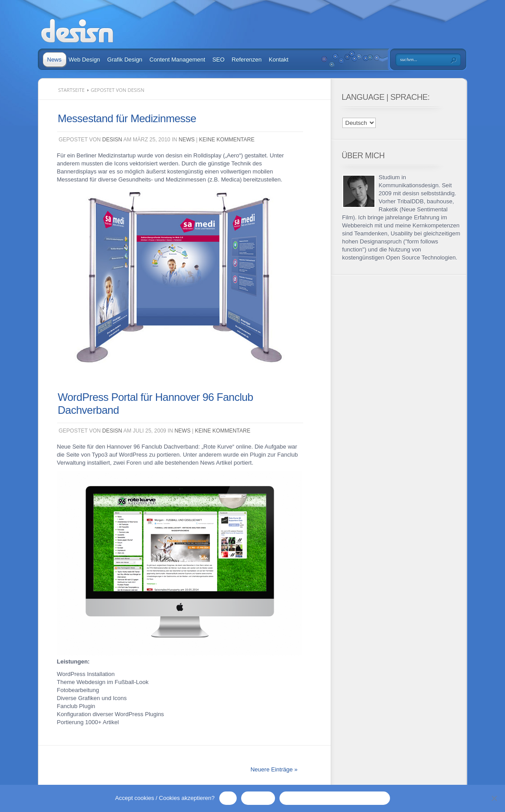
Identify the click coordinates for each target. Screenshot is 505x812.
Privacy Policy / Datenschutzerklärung (335, 798)
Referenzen (247, 60)
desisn (112, 140)
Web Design (84, 60)
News (55, 60)
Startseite (72, 90)
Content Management (177, 60)
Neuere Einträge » (274, 769)
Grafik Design (125, 60)
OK (228, 798)
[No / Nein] (494, 798)
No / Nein (258, 798)
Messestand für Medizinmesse (127, 118)
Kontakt (279, 60)
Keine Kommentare (227, 140)
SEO (218, 60)
